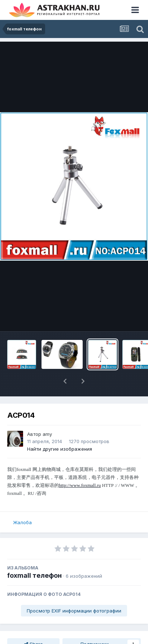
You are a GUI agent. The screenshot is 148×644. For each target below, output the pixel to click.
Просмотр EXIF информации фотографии (74, 611)
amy (47, 434)
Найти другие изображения (60, 449)
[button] (65, 381)
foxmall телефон (34, 575)
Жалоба (22, 522)
